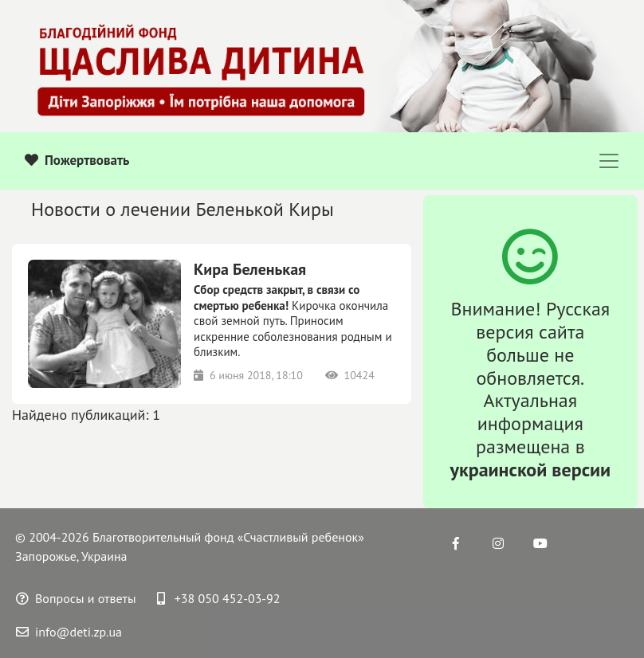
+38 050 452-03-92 (219, 598)
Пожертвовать (77, 160)
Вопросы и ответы (76, 598)
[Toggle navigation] (609, 161)
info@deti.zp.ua (69, 632)
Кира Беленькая (250, 269)
